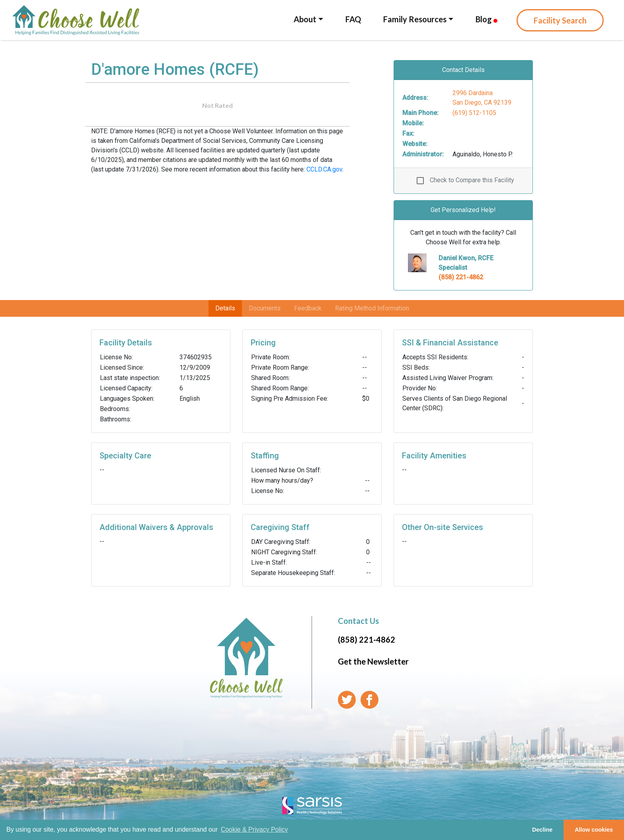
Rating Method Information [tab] (372, 308)
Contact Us (358, 621)
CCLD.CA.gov (324, 169)
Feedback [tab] (308, 308)
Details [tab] (225, 308)
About (305, 19)
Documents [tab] (265, 308)
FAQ (353, 19)
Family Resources (415, 19)
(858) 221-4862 (461, 277)
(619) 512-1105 (474, 113)
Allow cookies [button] (594, 830)
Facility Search (560, 20)
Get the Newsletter (373, 661)
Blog (487, 19)
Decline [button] (542, 830)
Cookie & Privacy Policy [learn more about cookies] (254, 829)
